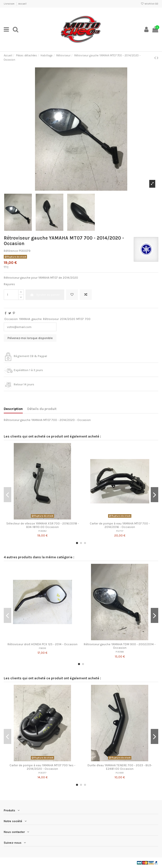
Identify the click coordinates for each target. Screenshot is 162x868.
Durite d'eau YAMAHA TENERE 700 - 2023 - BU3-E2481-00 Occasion (120, 767)
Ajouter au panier (45, 295)
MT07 (80, 319)
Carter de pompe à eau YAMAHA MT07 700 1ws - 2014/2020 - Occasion (42, 767)
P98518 (42, 648)
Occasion (11, 319)
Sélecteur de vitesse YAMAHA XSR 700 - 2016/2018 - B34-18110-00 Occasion (42, 525)
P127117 (120, 531)
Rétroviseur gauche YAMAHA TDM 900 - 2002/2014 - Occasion (120, 646)
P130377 (42, 773)
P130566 (120, 652)
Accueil (22, 4)
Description (13, 409)
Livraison (9, 4)
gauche (37, 319)
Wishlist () (149, 4)
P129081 (120, 773)
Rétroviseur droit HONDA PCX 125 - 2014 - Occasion (42, 644)
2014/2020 (68, 319)
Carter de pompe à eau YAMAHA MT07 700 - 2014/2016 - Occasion (120, 525)
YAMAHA (25, 319)
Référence (11, 251)
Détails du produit (42, 409)
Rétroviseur (51, 319)
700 (88, 319)
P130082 (42, 531)
